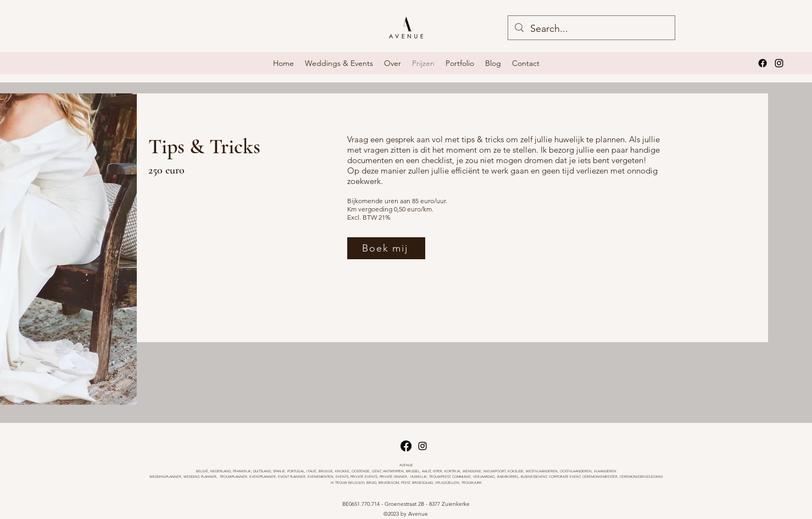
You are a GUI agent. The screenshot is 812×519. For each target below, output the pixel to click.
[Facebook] (763, 63)
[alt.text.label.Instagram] (779, 63)
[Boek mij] (386, 248)
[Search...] (591, 29)
